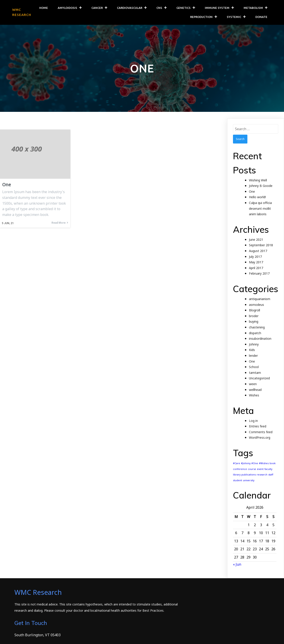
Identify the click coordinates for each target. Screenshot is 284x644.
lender (253, 356)
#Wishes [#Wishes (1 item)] (264, 464)
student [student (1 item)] (238, 481)
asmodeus (256, 305)
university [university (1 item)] (249, 481)
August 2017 (258, 251)
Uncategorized (259, 379)
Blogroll (254, 311)
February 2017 (259, 274)
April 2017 (256, 268)
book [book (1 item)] (273, 464)
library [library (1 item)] (237, 475)
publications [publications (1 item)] (249, 475)
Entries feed (258, 427)
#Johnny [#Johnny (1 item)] (246, 464)
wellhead (255, 390)
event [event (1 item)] (260, 469)
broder (254, 316)
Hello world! (257, 197)
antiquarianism (260, 299)
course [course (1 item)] (252, 469)
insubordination (260, 339)
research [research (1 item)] (262, 475)
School (254, 367)
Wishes (254, 396)
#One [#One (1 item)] (255, 464)
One (252, 192)
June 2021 (256, 240)
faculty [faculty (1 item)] (268, 469)
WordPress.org (260, 438)
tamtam (255, 373)
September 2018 (261, 245)
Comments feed (261, 432)
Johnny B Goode (261, 186)
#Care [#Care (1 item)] (237, 464)
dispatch (255, 333)
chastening (257, 328)
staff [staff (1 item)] (271, 475)
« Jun (237, 565)
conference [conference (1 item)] (240, 469)
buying (254, 322)
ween (253, 384)
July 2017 (255, 257)
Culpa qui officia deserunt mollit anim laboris (260, 209)
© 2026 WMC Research (33, 638)
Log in (253, 421)
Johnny (254, 345)
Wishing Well (258, 181)
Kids (252, 350)
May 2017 (256, 263)
